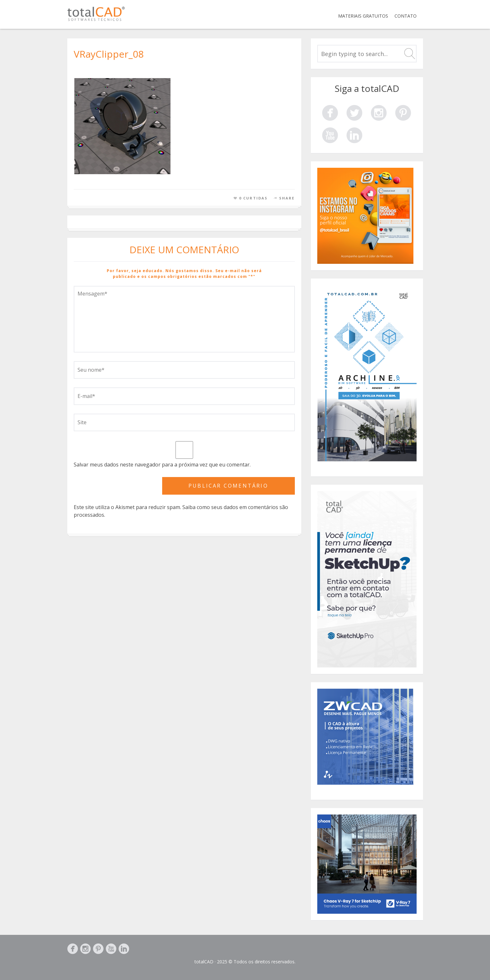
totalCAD (204, 962)
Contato (406, 16)
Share (287, 198)
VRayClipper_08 (109, 54)
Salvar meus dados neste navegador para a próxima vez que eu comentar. (162, 465)
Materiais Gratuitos (363, 16)
